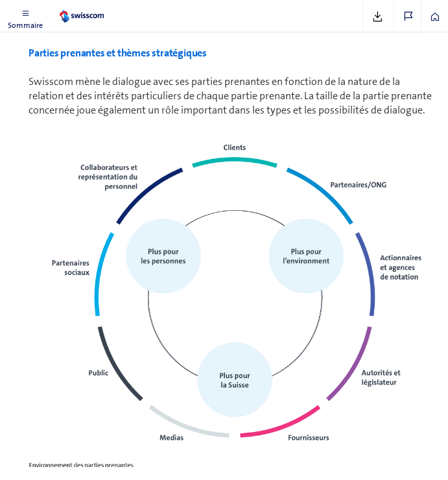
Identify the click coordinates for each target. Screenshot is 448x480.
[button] (25, 16)
